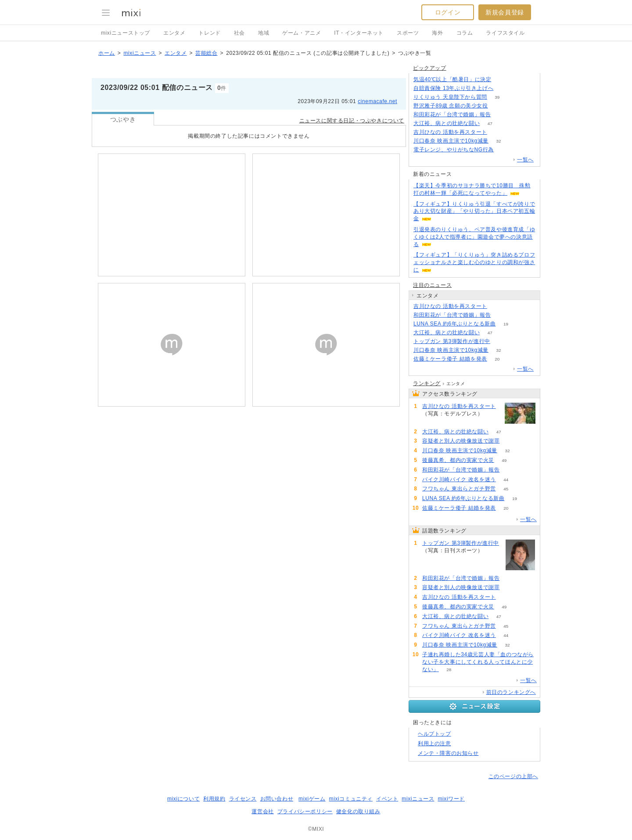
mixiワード (451, 799)
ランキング (427, 383)
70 (510, 441)
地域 (264, 33)
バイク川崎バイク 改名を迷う (459, 479)
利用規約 (214, 799)
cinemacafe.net (377, 101)
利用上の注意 (434, 743)
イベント (387, 799)
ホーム (107, 53)
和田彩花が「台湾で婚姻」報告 (452, 114)
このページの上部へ (513, 776)
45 (506, 489)
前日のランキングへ (511, 692)
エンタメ (174, 33)
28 (449, 670)
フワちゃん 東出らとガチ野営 (459, 489)
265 (501, 80)
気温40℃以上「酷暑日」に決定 (452, 79)
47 (490, 123)
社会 (239, 33)
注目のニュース (432, 285)
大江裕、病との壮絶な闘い (447, 123)
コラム (465, 33)
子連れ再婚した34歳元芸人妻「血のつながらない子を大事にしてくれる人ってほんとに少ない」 (478, 662)
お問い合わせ (277, 799)
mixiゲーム (312, 799)
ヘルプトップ (434, 734)
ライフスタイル (505, 33)
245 (498, 106)
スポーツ (408, 33)
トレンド (209, 33)
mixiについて (183, 799)
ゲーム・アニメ (302, 33)
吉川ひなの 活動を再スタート (450, 132)
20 (497, 359)
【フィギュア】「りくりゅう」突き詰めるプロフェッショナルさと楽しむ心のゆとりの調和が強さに (474, 262)
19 (506, 324)
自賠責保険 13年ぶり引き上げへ (453, 88)
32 (498, 141)
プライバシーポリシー (305, 811)
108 (504, 88)
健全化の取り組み (358, 811)
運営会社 (262, 811)
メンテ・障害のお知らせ (448, 753)
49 (504, 460)
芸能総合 (206, 53)
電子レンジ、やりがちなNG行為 (454, 150)
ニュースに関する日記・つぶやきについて (352, 121)
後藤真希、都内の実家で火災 (458, 460)
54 (497, 132)
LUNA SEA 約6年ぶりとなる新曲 (454, 324)
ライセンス (243, 799)
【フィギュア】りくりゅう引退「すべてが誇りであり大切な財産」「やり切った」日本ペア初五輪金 (474, 211)
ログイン (448, 12)
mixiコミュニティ (351, 799)
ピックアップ (430, 68)
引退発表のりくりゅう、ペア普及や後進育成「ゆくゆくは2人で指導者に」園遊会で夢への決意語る (474, 237)
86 (500, 341)
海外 (437, 33)
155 (504, 150)
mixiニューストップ (126, 33)
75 (501, 115)
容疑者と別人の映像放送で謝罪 (461, 441)
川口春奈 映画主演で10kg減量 (451, 141)
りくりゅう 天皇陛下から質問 (450, 97)
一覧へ (525, 160)
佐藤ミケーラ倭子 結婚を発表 (450, 359)
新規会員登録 (505, 12)
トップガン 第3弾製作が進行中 (452, 341)
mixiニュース (140, 53)
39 (497, 97)
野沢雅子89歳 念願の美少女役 (451, 106)
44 (506, 480)
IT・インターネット (359, 33)
